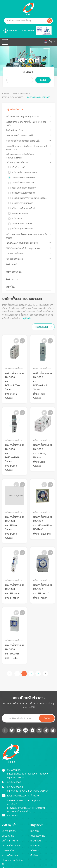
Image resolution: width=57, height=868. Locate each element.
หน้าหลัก (6, 94)
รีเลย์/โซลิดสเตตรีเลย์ (15, 130)
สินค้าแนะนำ (12, 279)
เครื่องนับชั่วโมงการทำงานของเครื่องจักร (29, 198)
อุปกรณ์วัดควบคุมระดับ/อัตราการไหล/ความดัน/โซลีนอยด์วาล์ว (27, 148)
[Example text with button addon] (25, 21)
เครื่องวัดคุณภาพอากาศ (22, 229)
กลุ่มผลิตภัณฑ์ (13, 109)
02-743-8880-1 (15, 787)
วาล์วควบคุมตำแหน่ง (15, 254)
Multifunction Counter (22, 224)
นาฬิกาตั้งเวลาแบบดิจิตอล (23, 183)
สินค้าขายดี (11, 264)
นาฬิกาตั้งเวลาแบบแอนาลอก (38, 97)
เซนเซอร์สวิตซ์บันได (20, 214)
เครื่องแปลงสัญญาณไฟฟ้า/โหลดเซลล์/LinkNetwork (20, 156)
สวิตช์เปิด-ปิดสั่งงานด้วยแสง (24, 188)
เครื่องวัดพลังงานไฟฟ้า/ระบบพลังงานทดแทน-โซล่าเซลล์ (26, 236)
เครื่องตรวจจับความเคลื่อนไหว (24, 208)
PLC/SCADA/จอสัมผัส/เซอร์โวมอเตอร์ (22, 243)
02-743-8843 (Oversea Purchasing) (27, 791)
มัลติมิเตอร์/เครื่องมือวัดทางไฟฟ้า (20, 136)
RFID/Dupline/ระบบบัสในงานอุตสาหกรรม (23, 248)
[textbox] (43, 327)
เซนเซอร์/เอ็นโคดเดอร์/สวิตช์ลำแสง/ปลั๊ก (23, 141)
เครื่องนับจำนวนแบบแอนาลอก (24, 173)
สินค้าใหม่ (11, 287)
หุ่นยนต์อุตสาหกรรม (14, 259)
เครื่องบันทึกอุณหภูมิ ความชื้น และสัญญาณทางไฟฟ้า (26, 124)
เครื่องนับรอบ (17, 219)
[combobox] (43, 327)
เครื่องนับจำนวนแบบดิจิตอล (23, 193)
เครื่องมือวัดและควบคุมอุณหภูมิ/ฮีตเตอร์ (23, 117)
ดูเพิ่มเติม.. (28, 318)
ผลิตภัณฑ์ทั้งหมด (20, 94)
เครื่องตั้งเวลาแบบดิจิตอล (22, 203)
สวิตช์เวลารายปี (18, 167)
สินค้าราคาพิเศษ (14, 272)
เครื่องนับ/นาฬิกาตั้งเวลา (13, 97)
